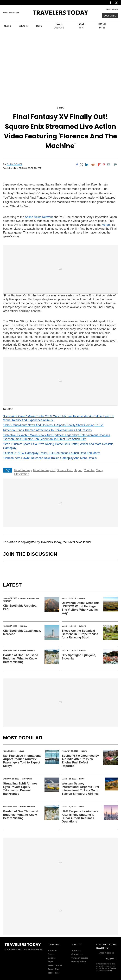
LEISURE (23, 26)
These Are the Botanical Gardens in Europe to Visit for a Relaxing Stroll (80, 634)
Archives (53, 950)
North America (28, 650)
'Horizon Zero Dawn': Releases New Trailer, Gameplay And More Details (50, 458)
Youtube (89, 470)
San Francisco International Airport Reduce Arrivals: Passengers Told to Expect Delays (22, 761)
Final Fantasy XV (44, 470)
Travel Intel (54, 973)
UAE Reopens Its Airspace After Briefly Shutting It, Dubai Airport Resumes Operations (80, 816)
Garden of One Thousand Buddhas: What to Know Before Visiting (21, 659)
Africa (82, 598)
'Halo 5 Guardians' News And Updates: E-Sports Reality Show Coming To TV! (53, 425)
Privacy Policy (78, 962)
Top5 (51, 962)
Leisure (52, 958)
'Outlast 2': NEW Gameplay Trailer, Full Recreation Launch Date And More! (52, 453)
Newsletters (112, 9)
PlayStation (22, 474)
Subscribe (110, 16)
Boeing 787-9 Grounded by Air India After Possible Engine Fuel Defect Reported (80, 761)
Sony (99, 470)
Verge (106, 225)
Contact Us (77, 954)
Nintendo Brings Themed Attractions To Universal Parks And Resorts (47, 430)
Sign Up (110, 959)
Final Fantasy (23, 470)
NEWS (7, 26)
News (21, 751)
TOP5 (39, 26)
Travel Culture (55, 965)
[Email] (109, 164)
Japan (78, 470)
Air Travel (27, 779)
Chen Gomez (14, 164)
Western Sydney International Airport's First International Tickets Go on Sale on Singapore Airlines (81, 789)
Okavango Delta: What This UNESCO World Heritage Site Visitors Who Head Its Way (81, 608)
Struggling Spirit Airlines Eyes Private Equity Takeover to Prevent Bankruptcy (20, 789)
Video (60, 108)
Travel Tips (54, 969)
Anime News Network (39, 217)
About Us (76, 950)
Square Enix (65, 470)
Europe (82, 626)
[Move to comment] (115, 164)
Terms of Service (80, 958)
